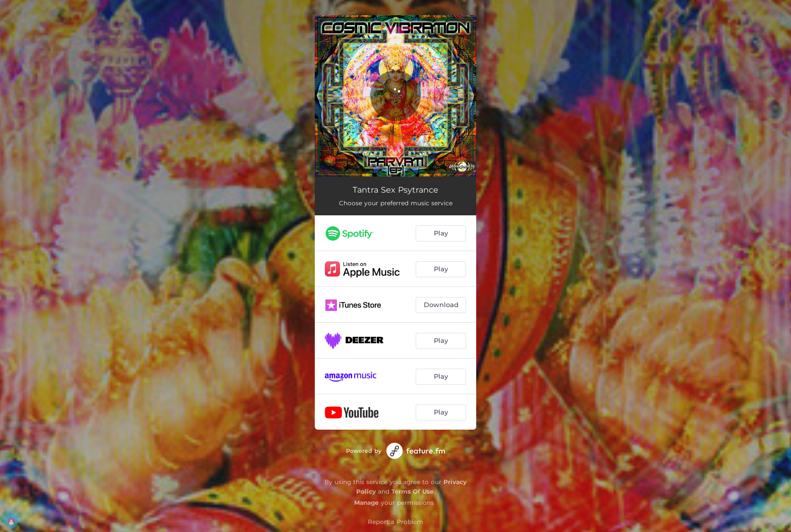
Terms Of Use (413, 491)
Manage (366, 503)
